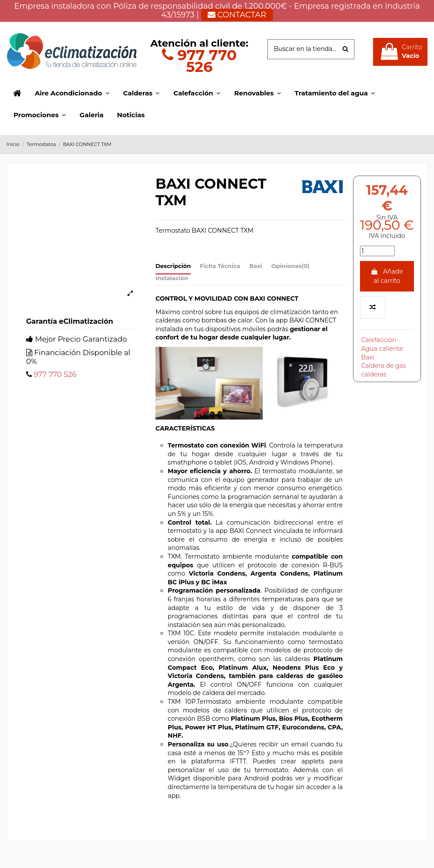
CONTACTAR (237, 15)
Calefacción (379, 340)
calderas (374, 374)
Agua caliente (382, 349)
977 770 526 (199, 61)
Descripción (173, 266)
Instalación (172, 278)
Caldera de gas (384, 366)
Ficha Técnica (220, 266)
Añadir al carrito (387, 276)
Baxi (256, 266)
